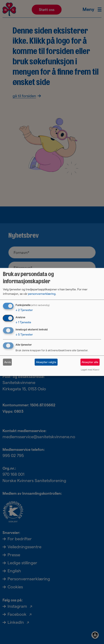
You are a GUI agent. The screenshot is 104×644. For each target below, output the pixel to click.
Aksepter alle (90, 362)
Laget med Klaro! (90, 370)
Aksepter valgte (46, 362)
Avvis (7, 362)
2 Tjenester (24, 310)
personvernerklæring (42, 294)
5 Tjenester (24, 334)
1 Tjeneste (23, 322)
